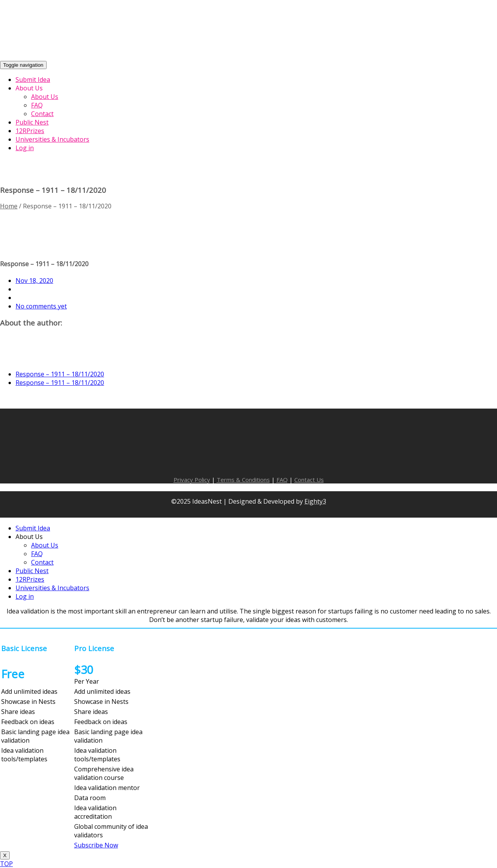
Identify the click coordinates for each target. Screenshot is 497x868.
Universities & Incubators (52, 588)
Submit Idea (33, 528)
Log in (25, 596)
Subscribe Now (96, 845)
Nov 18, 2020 (34, 281)
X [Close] (5, 855)
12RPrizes (30, 579)
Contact (42, 562)
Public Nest (32, 571)
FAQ (282, 480)
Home (9, 206)
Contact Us (309, 480)
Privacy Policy (192, 480)
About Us (29, 537)
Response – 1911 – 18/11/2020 (60, 374)
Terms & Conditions (243, 480)
